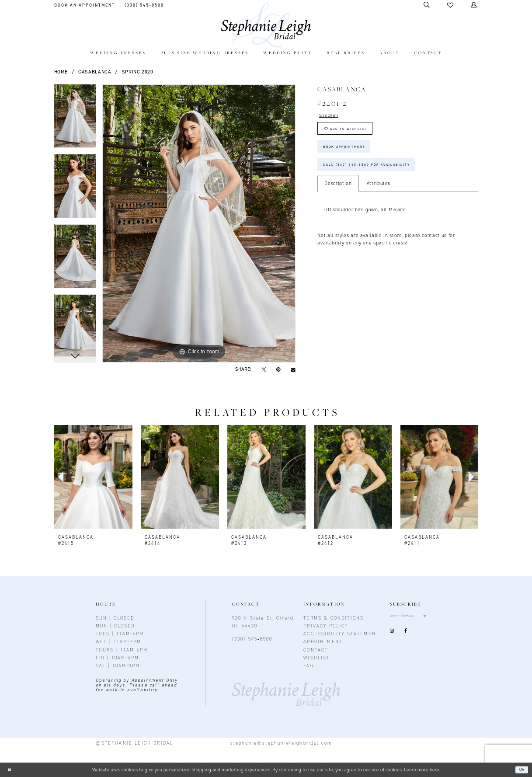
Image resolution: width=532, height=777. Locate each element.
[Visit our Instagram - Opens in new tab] (392, 632)
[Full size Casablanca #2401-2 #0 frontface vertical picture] (199, 223)
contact (316, 650)
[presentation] (93, 477)
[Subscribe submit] (433, 617)
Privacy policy (326, 626)
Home (61, 72)
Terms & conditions (334, 618)
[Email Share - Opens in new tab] (294, 369)
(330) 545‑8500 (252, 639)
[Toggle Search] (427, 5)
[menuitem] (118, 54)
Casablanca (95, 72)
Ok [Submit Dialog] (520, 770)
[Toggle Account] (474, 5)
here (435, 770)
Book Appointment (351, 155)
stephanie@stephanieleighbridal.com (281, 743)
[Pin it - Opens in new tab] (279, 369)
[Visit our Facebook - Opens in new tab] (405, 632)
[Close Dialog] (11, 770)
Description (338, 198)
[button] (451, 5)
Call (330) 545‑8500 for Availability (379, 178)
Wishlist (316, 658)
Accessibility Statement (341, 634)
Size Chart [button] (332, 116)
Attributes (379, 198)
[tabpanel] (75, 119)
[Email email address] (413, 617)
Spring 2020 (138, 72)
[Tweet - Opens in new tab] (264, 369)
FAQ (309, 666)
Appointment (323, 641)
